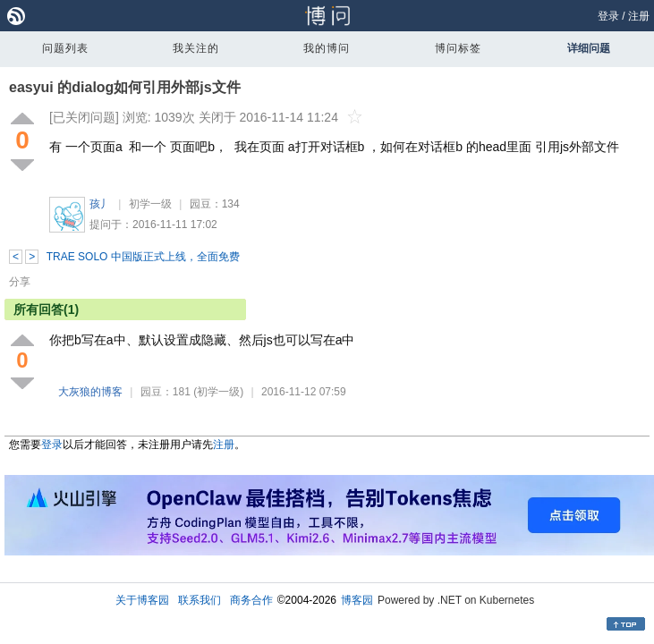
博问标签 (458, 48)
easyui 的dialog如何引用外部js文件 (125, 87)
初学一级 (150, 204)
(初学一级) (218, 392)
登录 (608, 16)
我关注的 (196, 48)
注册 (639, 16)
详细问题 (589, 48)
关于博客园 (142, 600)
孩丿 (100, 204)
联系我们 (200, 600)
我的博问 (327, 48)
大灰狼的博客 (90, 392)
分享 (20, 282)
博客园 (357, 600)
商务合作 (251, 600)
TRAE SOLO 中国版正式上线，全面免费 (143, 257)
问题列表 (65, 48)
